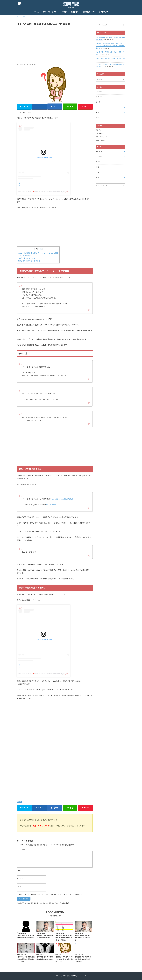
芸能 (97, 118)
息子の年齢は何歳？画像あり (29, 261)
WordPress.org (100, 140)
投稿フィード (100, 133)
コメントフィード (101, 137)
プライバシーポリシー (50, 12)
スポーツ (99, 97)
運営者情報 (75, 12)
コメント (21, 850)
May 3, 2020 (51, 505)
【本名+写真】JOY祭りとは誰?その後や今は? (110, 58)
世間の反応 (26, 256)
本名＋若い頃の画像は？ (27, 258)
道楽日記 (71, 4)
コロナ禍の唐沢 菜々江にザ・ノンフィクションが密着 (38, 253)
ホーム (37, 12)
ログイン (98, 130)
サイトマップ (103, 12)
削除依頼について (89, 12)
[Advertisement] (55, 43)
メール (20, 878)
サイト (19, 886)
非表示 (40, 249)
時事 (20, 802)
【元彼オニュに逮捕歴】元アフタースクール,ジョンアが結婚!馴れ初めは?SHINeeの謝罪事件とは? (110, 46)
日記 (97, 107)
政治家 (98, 102)
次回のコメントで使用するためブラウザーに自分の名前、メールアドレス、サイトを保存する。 (51, 894)
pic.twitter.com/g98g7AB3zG (63, 499)
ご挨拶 (64, 12)
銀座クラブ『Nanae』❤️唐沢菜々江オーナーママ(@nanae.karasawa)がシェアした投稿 (46, 192)
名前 (19, 870)
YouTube (99, 92)
